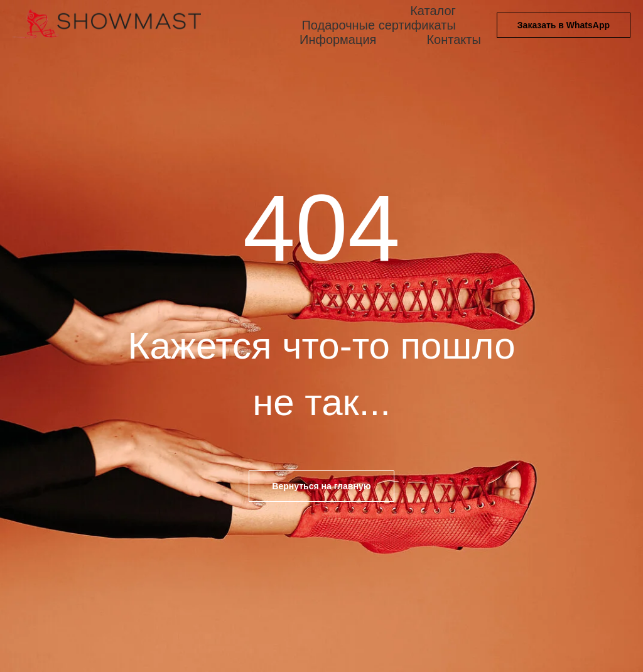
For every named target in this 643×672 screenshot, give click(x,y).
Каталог (433, 11)
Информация (338, 40)
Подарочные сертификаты (378, 25)
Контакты (453, 40)
